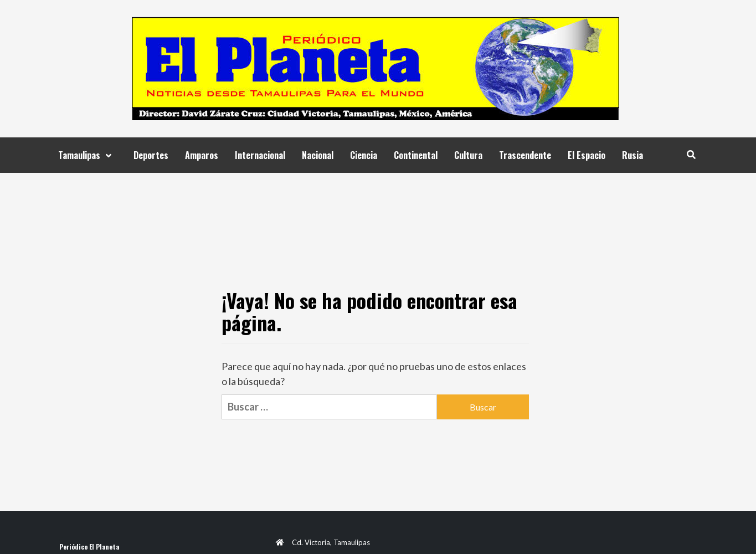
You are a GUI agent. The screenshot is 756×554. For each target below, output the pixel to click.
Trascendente (525, 155)
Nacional (318, 155)
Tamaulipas (88, 155)
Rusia (632, 155)
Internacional (260, 155)
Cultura (468, 155)
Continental (416, 155)
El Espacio (587, 155)
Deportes (151, 155)
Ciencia (364, 155)
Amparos (202, 155)
